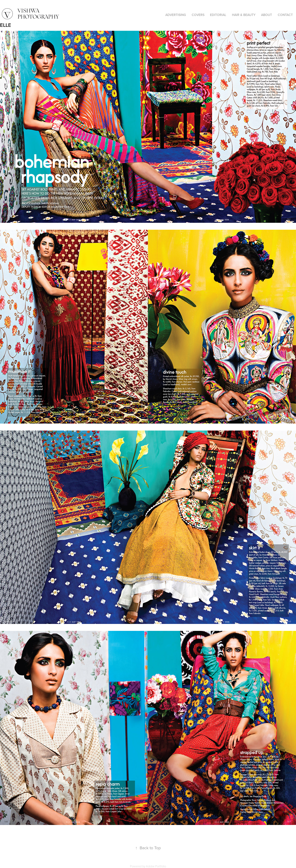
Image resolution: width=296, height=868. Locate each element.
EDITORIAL (218, 15)
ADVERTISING (176, 15)
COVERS (198, 15)
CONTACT (285, 15)
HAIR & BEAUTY (244, 15)
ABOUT (267, 15)
